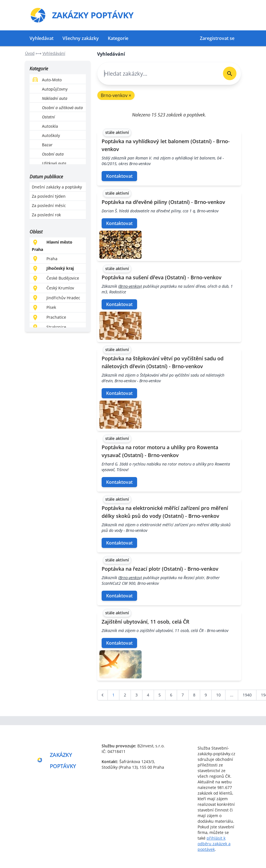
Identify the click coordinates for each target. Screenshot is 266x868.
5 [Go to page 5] (160, 695)
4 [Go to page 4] (148, 695)
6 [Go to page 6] (171, 695)
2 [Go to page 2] (125, 695)
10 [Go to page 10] (218, 695)
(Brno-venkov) (130, 286)
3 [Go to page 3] (137, 695)
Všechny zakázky (81, 38)
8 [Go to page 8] (194, 695)
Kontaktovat (119, 176)
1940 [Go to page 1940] (247, 695)
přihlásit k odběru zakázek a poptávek (214, 844)
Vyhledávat (42, 38)
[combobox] (158, 74)
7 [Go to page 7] (183, 695)
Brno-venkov (116, 95)
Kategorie (118, 38)
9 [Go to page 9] (206, 695)
